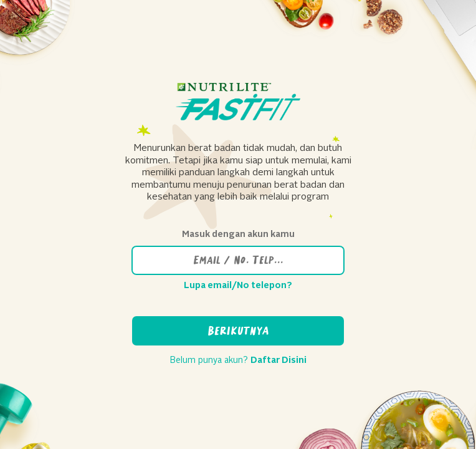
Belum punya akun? (238, 360)
